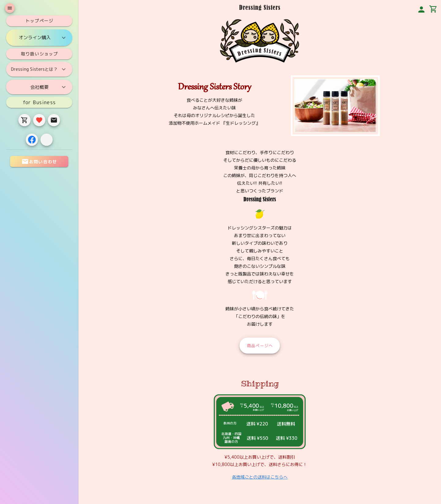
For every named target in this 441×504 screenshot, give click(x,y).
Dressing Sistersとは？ (39, 69)
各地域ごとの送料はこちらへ (260, 477)
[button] (421, 9)
